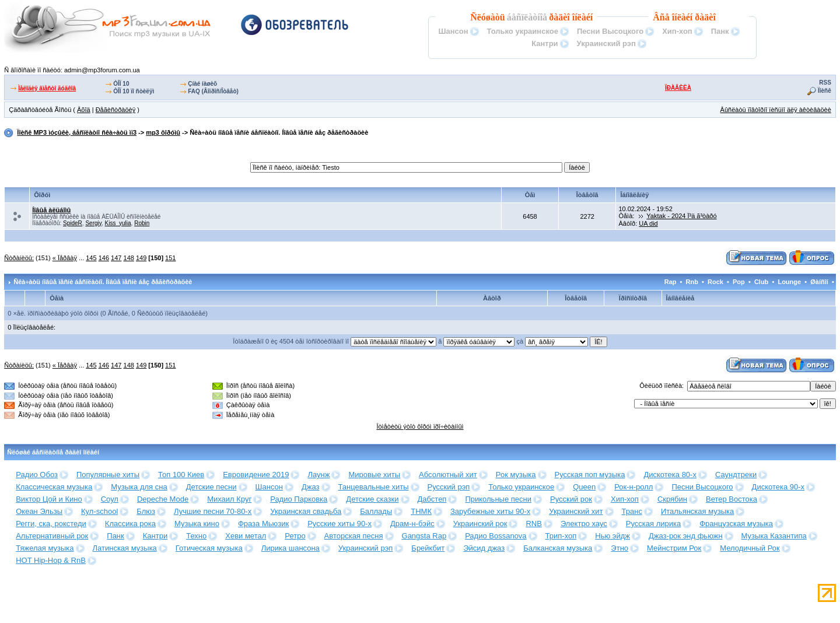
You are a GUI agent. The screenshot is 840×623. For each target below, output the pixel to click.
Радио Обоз (37, 475)
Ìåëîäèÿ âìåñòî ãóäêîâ (47, 88)
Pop (739, 282)
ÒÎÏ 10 (121, 84)
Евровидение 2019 (256, 475)
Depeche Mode (163, 499)
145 (91, 258)
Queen (584, 487)
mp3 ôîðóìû (163, 132)
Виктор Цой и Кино (49, 499)
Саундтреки (736, 475)
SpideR (73, 223)
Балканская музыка (558, 548)
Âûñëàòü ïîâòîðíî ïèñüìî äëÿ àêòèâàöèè (776, 110)
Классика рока (130, 524)
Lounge (789, 282)
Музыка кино (197, 524)
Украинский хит (576, 511)
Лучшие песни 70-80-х (213, 511)
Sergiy (93, 223)
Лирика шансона (290, 548)
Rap (671, 282)
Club (761, 282)
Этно (619, 548)
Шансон (453, 31)
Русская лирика (653, 524)
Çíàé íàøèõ (202, 84)
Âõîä (84, 110)
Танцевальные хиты (374, 487)
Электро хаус (584, 524)
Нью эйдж (612, 536)
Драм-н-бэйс (412, 524)
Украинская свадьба (306, 511)
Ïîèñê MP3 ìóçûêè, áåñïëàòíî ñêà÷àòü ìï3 (77, 132)
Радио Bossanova (496, 536)
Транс (632, 511)
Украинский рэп (606, 43)
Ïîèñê (825, 91)
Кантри (545, 43)
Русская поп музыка (590, 475)
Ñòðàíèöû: (19, 258)
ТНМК (421, 511)
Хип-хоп (677, 31)
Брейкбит (428, 548)
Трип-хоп (561, 536)
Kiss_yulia (118, 223)
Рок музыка (516, 475)
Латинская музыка (125, 548)
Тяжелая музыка (45, 548)
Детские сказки (372, 499)
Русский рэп (449, 487)
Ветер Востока (731, 499)
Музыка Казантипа (774, 536)
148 (129, 258)
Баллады (376, 511)
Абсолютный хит (448, 475)
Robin (142, 223)
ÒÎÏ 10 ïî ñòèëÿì (134, 91)
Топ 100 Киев (181, 475)
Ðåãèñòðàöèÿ (116, 110)
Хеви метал (246, 536)
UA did (648, 223)
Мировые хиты (374, 475)
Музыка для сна (139, 487)
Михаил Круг (229, 499)
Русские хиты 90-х (339, 524)
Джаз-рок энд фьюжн (686, 536)
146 (104, 258)
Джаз (311, 487)
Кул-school (99, 511)
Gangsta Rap (424, 536)
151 (170, 258)
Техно (196, 536)
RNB (533, 524)
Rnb (692, 282)
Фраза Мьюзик (263, 524)
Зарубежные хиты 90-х (490, 511)
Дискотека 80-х (670, 475)
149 (141, 258)
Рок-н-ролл (633, 487)
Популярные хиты (108, 475)
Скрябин (672, 499)
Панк (720, 31)
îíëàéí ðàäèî (694, 17)
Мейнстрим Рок (674, 548)
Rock (715, 282)
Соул (110, 499)
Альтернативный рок (52, 536)
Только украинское (523, 31)
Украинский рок (480, 524)
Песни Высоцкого (610, 31)
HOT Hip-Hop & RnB (51, 560)
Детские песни (211, 487)
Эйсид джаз (484, 548)
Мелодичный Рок (750, 548)
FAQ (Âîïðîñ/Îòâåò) (213, 91)
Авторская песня (354, 536)
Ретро (295, 536)
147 (116, 258)
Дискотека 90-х (778, 487)
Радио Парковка (299, 499)
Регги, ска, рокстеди (51, 524)
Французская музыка (736, 524)
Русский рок (571, 499)
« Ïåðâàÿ (65, 258)
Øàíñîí (819, 282)
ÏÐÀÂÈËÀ (678, 88)
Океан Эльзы (39, 511)
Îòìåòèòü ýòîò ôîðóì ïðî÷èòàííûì (420, 426)
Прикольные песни (498, 499)
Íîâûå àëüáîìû (51, 210)
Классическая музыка (54, 487)
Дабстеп (432, 499)
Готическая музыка (209, 548)
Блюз (146, 511)
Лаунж (318, 475)
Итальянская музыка (697, 511)
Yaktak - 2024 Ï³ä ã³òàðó (681, 216)
